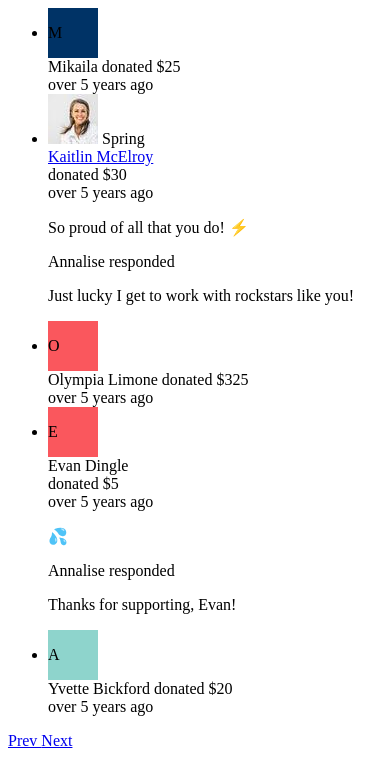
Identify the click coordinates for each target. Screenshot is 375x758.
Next (56, 740)
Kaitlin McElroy (100, 156)
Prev (24, 740)
